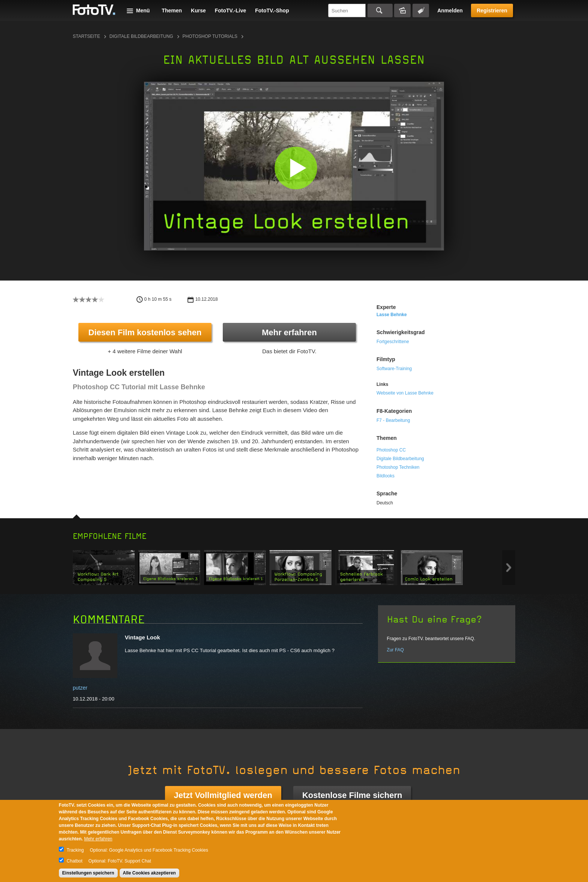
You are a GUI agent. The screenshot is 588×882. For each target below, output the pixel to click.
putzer (80, 688)
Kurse (198, 10)
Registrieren (492, 10)
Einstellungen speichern (88, 873)
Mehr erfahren (289, 332)
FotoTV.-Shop (272, 10)
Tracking (75, 850)
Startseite (86, 36)
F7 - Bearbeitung (393, 420)
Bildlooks (385, 476)
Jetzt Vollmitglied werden (223, 795)
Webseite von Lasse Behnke (405, 393)
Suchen (380, 10)
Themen (172, 10)
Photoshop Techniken (398, 467)
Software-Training (394, 369)
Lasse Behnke (392, 315)
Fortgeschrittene (393, 342)
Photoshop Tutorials (210, 36)
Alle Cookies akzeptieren (149, 873)
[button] (296, 168)
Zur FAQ (395, 650)
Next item (509, 568)
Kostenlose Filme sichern (352, 795)
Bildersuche (402, 10)
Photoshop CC (391, 450)
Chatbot (75, 861)
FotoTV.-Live (231, 10)
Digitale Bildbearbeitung (141, 36)
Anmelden (450, 10)
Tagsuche (421, 10)
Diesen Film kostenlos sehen (145, 332)
